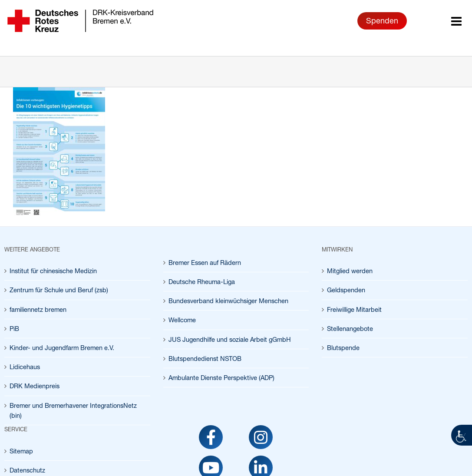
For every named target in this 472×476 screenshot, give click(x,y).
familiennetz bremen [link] (38, 309)
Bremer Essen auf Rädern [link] (205, 263)
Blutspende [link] (343, 348)
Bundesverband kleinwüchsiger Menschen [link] (228, 301)
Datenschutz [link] (27, 470)
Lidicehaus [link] (25, 367)
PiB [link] (14, 329)
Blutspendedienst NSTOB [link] (205, 359)
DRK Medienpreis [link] (35, 386)
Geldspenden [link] (346, 290)
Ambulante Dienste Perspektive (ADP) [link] (221, 378)
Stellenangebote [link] (350, 329)
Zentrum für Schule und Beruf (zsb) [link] (59, 290)
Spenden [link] (382, 20)
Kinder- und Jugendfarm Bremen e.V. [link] (62, 348)
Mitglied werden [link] (350, 271)
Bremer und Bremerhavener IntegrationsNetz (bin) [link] (73, 410)
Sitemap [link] (21, 451)
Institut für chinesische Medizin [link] (53, 271)
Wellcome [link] (182, 320)
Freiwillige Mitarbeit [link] (354, 309)
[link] (462, 435)
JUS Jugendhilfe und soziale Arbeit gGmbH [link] (230, 339)
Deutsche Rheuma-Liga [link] (202, 282)
